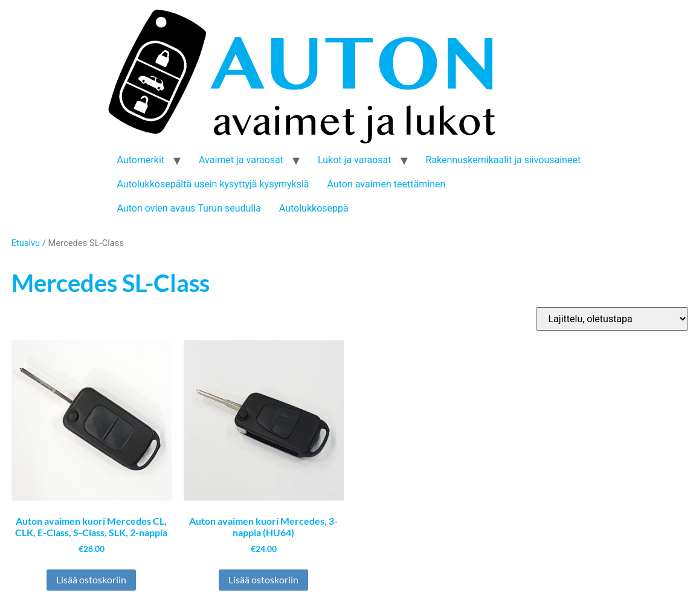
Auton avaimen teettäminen (387, 184)
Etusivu (26, 243)
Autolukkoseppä (314, 208)
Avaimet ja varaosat (241, 160)
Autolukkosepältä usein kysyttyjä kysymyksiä (213, 184)
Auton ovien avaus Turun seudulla (189, 208)
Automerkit (141, 160)
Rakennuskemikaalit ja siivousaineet (504, 160)
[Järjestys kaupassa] (612, 319)
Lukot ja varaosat (355, 160)
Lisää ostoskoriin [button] (91, 579)
